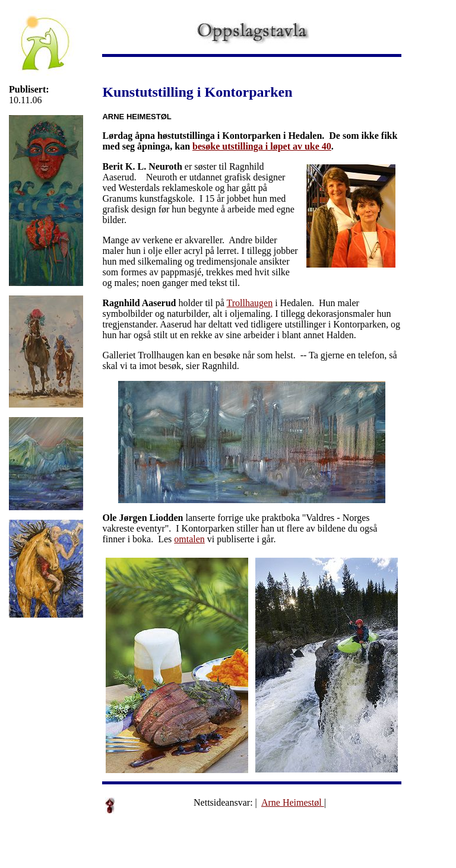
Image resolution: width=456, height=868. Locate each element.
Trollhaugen (250, 303)
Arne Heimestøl (293, 802)
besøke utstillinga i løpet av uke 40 (262, 146)
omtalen (189, 539)
